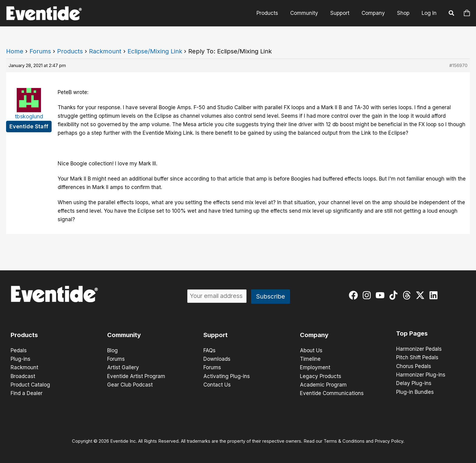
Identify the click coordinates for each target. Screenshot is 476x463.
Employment (315, 367)
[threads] (408, 295)
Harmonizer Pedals (419, 349)
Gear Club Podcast (130, 384)
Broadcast (23, 376)
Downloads (217, 359)
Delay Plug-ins (414, 383)
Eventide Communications (332, 393)
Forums (40, 51)
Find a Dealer (27, 393)
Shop (404, 13)
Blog (112, 350)
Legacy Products (321, 376)
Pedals (19, 350)
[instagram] (368, 295)
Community (311, 13)
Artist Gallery (123, 367)
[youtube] (381, 295)
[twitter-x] (422, 295)
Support (344, 13)
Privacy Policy (389, 441)
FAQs (209, 350)
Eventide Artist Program (136, 376)
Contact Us (217, 384)
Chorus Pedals (414, 366)
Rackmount (105, 51)
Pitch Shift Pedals (417, 357)
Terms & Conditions (344, 441)
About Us (311, 350)
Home (15, 51)
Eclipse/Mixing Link (155, 51)
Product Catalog (30, 384)
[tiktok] (395, 295)
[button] (452, 14)
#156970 (458, 65)
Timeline (310, 359)
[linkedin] (435, 295)
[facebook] (355, 295)
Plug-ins (20, 359)
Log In (429, 13)
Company (376, 13)
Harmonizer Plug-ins (421, 374)
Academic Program (323, 384)
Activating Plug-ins (227, 376)
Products (275, 13)
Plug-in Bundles (415, 391)
